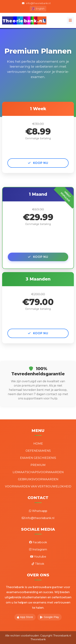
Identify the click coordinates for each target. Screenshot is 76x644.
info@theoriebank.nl (36, 3)
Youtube (38, 557)
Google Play (50, 617)
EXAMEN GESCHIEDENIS (38, 458)
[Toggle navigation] (70, 20)
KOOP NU (38, 163)
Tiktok (38, 564)
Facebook (38, 542)
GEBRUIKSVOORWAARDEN (38, 479)
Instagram (38, 549)
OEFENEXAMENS (38, 451)
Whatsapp (38, 511)
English (38, 9)
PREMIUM (38, 465)
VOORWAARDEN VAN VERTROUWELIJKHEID (38, 486)
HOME (38, 444)
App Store (25, 617)
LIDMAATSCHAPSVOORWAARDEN (38, 472)
